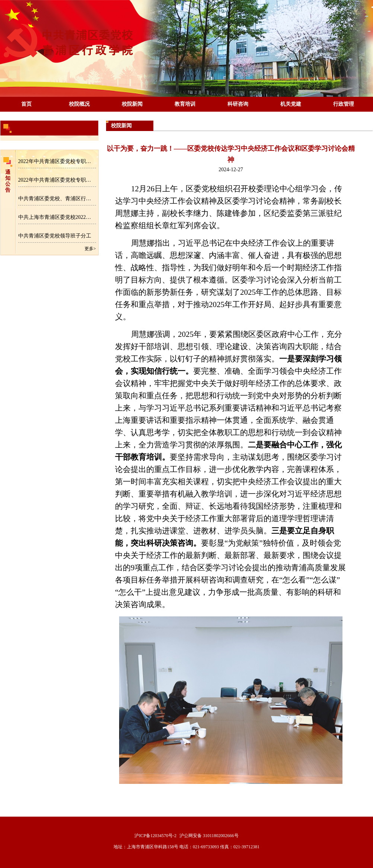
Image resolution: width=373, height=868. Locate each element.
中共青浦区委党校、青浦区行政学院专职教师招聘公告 (57, 199)
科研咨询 (238, 104)
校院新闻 (132, 104)
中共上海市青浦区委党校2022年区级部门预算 (57, 217)
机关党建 (291, 104)
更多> (90, 249)
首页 (26, 104)
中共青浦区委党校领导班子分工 (55, 236)
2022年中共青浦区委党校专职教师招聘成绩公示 (57, 180)
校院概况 (79, 104)
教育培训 (185, 104)
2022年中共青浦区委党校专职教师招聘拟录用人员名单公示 (57, 161)
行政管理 (344, 104)
